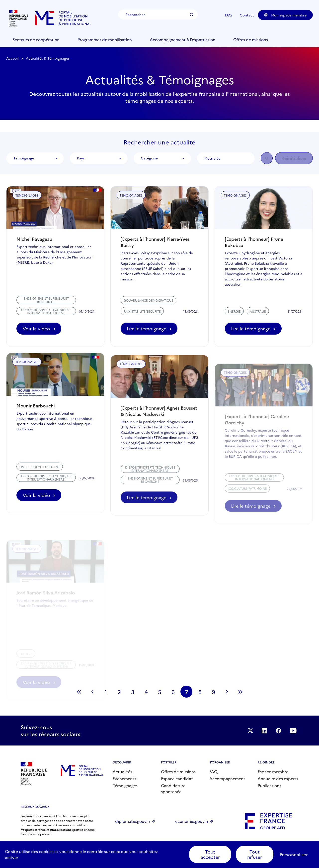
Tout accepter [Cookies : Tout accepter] (210, 854)
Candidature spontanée (173, 788)
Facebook (279, 731)
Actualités (122, 771)
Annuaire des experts (278, 778)
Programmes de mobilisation (105, 39)
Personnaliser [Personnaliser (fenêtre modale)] (294, 854)
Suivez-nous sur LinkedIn (263, 731)
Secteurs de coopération (36, 39)
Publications (269, 785)
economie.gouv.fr (192, 821)
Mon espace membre (285, 15)
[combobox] (35, 158)
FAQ (228, 15)
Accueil (12, 58)
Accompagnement (227, 778)
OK (267, 158)
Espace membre (273, 771)
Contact (247, 15)
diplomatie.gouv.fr (133, 821)
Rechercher (193, 15)
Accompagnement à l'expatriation (183, 39)
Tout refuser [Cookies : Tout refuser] (255, 854)
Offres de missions (251, 39)
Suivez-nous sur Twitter (247, 731)
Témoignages (125, 785)
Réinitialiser (294, 158)
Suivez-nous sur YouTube (295, 731)
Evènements (124, 778)
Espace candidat (177, 778)
